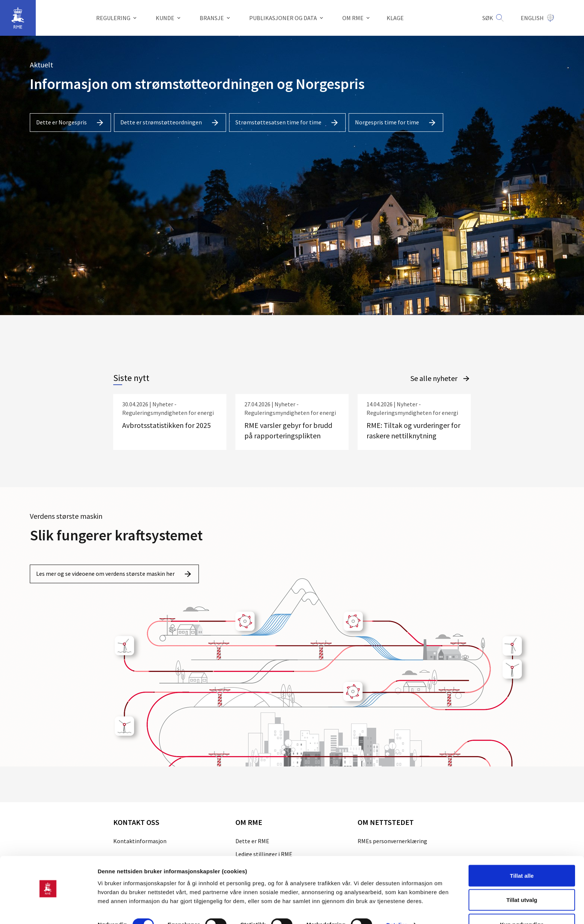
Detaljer (397, 905)
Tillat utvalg (522, 880)
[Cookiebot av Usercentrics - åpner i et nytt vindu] (48, 909)
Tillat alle (522, 855)
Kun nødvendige (522, 904)
